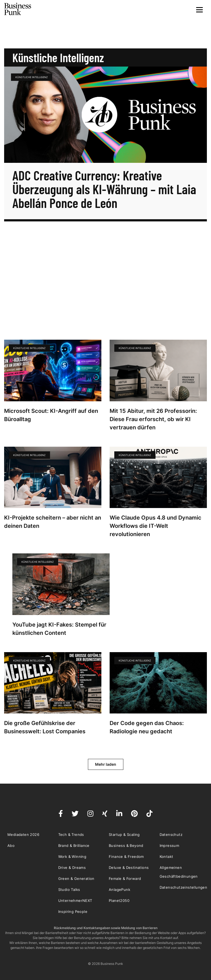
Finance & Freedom (126, 857)
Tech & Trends (71, 834)
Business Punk (18, 9)
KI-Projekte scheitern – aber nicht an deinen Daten (53, 522)
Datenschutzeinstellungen (184, 887)
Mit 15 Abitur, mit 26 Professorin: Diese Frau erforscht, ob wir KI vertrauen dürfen (153, 419)
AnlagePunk (120, 890)
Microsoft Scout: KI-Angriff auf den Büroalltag (51, 415)
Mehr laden (106, 764)
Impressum (170, 846)
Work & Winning (72, 857)
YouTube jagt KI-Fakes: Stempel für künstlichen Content (59, 629)
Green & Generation (76, 879)
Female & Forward (125, 879)
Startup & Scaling (124, 834)
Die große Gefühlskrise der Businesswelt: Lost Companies (45, 727)
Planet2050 (119, 901)
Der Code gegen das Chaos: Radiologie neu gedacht (147, 727)
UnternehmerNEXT (75, 901)
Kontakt (166, 857)
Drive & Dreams (72, 868)
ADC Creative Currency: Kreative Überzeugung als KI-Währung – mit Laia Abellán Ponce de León (104, 189)
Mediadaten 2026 (23, 834)
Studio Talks (69, 890)
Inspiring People (73, 912)
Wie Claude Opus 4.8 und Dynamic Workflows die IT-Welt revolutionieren (156, 526)
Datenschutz (171, 834)
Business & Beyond (126, 846)
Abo (11, 846)
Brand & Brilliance (74, 846)
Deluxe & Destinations (129, 868)
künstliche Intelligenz (32, 77)
